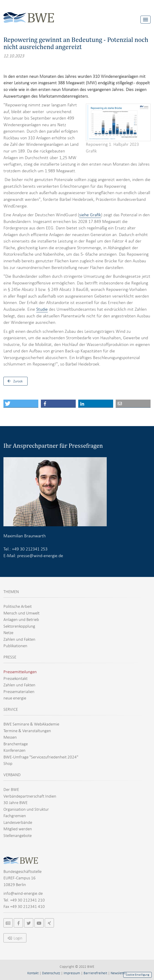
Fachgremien (15, 816)
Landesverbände (18, 822)
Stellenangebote (18, 835)
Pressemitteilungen (20, 672)
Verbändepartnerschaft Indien (30, 796)
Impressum (72, 973)
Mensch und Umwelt (21, 613)
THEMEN (11, 592)
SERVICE (11, 709)
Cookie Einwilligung (137, 975)
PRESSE (10, 657)
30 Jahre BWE (15, 803)
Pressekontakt (15, 678)
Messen (10, 737)
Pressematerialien (19, 692)
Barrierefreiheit (95, 973)
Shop (8, 763)
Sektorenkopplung (19, 626)
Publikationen (15, 646)
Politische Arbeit (18, 606)
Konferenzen (14, 750)
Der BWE (11, 789)
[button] (21, 404)
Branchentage (16, 744)
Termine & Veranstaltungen (27, 731)
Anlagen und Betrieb (21, 619)
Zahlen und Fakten (19, 639)
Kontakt (33, 973)
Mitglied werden (18, 829)
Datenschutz (51, 973)
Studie (42, 309)
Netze (8, 633)
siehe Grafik (90, 215)
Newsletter (119, 973)
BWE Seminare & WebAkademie (31, 724)
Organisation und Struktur (26, 809)
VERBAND (12, 775)
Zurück (14, 381)
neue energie (15, 698)
